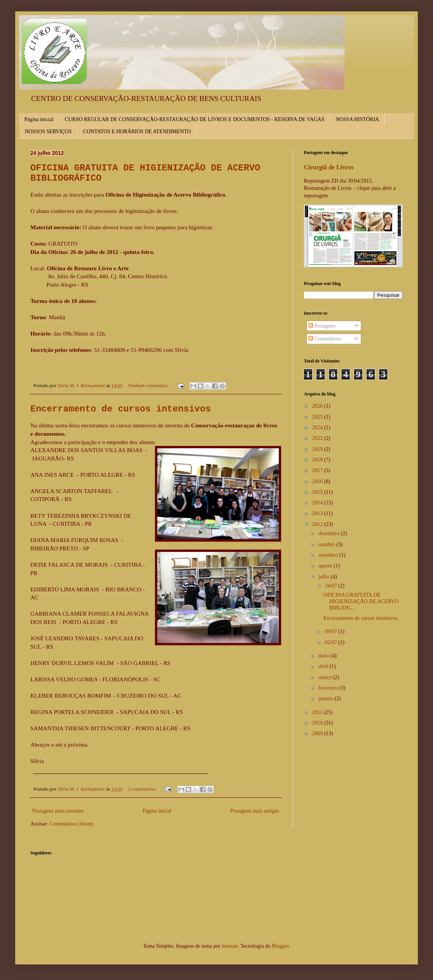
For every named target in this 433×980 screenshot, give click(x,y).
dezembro (329, 533)
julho (324, 577)
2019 (318, 449)
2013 (318, 513)
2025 (318, 417)
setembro (329, 555)
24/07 (331, 586)
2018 (318, 460)
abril (324, 666)
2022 (318, 438)
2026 (318, 406)
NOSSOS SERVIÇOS (48, 132)
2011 (318, 712)
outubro (327, 544)
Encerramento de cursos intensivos (121, 409)
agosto (326, 566)
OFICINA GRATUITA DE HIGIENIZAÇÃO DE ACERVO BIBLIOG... (361, 601)
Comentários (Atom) (71, 824)
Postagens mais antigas (255, 811)
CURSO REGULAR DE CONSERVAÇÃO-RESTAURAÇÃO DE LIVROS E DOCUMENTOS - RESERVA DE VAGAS (195, 119)
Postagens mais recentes (58, 811)
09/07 (331, 631)
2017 (318, 470)
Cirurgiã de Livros (329, 167)
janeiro (326, 699)
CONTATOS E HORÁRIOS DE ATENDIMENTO (137, 132)
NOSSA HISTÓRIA (357, 119)
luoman (230, 946)
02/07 (331, 642)
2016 (318, 481)
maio (324, 656)
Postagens (322, 326)
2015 (318, 492)
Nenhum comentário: (149, 386)
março (326, 677)
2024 (318, 428)
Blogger (280, 946)
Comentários (325, 339)
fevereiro (329, 688)
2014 (318, 503)
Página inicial (39, 119)
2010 (318, 723)
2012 (318, 524)
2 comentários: (143, 789)
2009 (318, 733)
